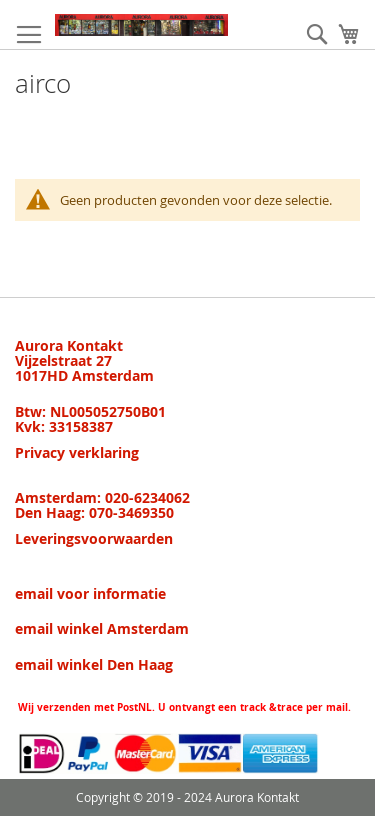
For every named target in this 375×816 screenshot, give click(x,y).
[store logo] (141, 25)
